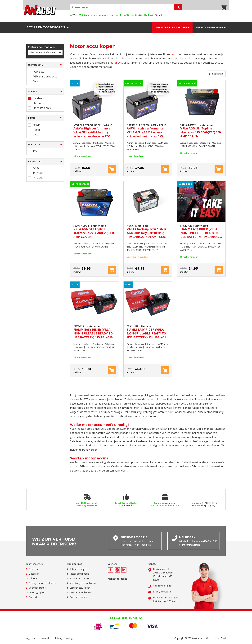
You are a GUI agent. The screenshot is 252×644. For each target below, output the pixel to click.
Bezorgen (34, 576)
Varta (36, 137)
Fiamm (37, 132)
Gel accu (38, 84)
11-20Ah (38, 176)
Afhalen (33, 581)
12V (35, 154)
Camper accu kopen (80, 590)
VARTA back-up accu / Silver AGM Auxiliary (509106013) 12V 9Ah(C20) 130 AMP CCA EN (148, 234)
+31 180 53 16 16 (162, 588)
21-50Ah (38, 180)
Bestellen (34, 571)
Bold (223, 641)
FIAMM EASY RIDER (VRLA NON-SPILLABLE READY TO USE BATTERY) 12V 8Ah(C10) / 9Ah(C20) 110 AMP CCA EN (94, 334)
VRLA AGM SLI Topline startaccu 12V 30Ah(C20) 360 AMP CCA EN (201, 133)
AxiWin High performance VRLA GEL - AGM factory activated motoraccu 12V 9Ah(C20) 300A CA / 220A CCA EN (148, 133)
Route (156, 582)
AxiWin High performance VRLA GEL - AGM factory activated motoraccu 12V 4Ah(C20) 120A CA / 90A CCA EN (94, 133)
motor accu (116, 65)
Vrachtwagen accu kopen (83, 585)
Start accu (39, 105)
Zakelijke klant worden (172, 27)
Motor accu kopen (79, 576)
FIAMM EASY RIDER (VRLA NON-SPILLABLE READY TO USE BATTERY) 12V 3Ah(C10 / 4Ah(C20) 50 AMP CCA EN (201, 234)
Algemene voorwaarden (39, 641)
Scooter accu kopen (80, 581)
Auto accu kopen (78, 571)
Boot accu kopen (79, 599)
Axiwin (36, 127)
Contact (33, 599)
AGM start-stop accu (45, 79)
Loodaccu (38, 101)
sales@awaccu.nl (162, 594)
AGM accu (38, 74)
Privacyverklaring (64, 641)
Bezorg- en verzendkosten (43, 585)
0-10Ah (37, 171)
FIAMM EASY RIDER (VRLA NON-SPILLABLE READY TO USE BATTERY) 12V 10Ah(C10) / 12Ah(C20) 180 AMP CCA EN (148, 334)
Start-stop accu (42, 110)
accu (175, 57)
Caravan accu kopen (80, 595)
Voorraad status (37, 590)
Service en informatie (211, 27)
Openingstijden (37, 595)
